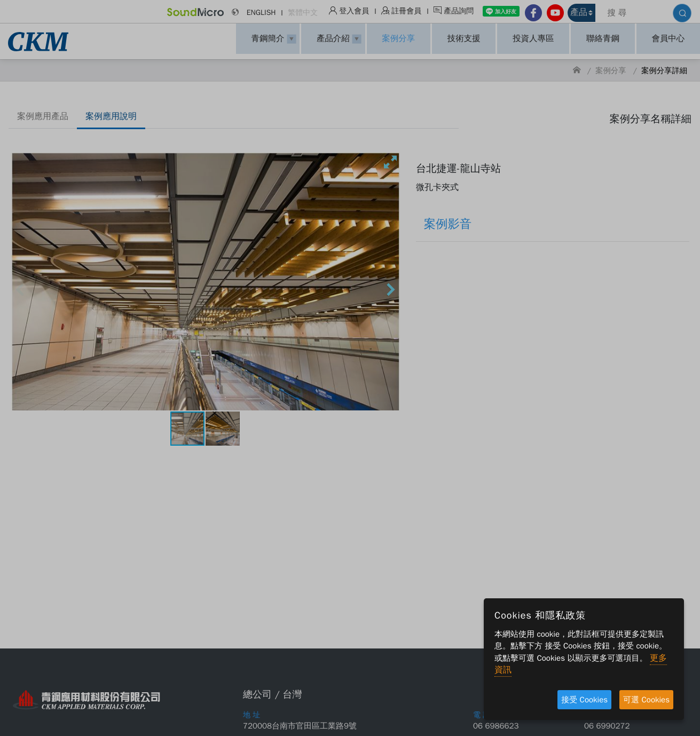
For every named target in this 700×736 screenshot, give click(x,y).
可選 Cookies (646, 700)
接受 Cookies (584, 700)
